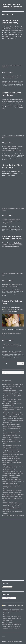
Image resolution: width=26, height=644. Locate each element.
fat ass (14, 293)
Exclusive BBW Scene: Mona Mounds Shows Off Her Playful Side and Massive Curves (13, 611)
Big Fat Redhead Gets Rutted (11, 286)
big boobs (10, 86)
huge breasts (5, 357)
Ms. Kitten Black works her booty (10, 22)
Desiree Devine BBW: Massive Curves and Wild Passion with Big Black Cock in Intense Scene (13, 386)
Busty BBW (13, 84)
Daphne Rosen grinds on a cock (12, 436)
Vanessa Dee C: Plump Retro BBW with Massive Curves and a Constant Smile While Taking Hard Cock (13, 415)
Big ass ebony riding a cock (11, 78)
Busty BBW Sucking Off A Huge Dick (13, 504)
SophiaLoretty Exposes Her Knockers (13, 481)
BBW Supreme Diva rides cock (11, 460)
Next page (22, 365)
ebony (8, 27)
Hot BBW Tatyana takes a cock (12, 424)
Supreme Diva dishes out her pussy (13, 438)
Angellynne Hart (8, 622)
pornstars (16, 357)
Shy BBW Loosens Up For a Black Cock (14, 515)
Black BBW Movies (9, 83)
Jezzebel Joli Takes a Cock (10, 502)
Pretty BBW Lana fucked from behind (13, 455)
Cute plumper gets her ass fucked (12, 432)
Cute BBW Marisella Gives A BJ (11, 219)
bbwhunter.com (6, 229)
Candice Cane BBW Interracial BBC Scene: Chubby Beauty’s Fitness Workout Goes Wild (13, 619)
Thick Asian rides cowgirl (10, 434)
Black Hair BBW (17, 83)
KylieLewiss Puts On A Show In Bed (13, 491)
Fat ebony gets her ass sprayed (12, 458)
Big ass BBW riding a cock (10, 439)
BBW (6, 86)
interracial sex (12, 231)
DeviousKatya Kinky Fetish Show (12, 496)
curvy (15, 31)
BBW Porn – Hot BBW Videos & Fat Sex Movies (12, 6)
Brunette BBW (5, 228)
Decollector (5, 99)
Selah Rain (6, 615)
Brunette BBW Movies (14, 228)
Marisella (18, 231)
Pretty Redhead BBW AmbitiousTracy (13, 472)
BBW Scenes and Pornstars (13, 606)
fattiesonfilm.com (6, 294)
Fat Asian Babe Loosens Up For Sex (13, 284)
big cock (14, 86)
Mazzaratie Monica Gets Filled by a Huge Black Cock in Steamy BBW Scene (13, 396)
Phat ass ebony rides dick (10, 457)
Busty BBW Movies (20, 84)
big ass (7, 158)
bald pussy (14, 291)
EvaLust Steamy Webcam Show (12, 476)
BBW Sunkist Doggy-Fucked (11, 506)
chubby (11, 293)
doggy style (5, 159)
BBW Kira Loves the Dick (10, 483)
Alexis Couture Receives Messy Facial (13, 474)
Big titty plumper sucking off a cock (13, 466)
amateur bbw (9, 291)
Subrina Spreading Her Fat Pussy (12, 493)
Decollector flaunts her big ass (12, 94)
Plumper (4, 295)
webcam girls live (4, 636)
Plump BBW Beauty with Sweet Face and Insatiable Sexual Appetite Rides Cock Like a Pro (13, 421)
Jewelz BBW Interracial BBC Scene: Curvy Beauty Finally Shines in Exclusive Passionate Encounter (13, 626)
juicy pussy (5, 36)
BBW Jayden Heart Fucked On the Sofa (12, 238)
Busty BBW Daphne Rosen (10, 470)
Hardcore (7, 231)
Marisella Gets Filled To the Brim (12, 166)
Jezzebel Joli (11, 357)
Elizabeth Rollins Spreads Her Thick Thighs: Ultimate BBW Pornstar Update (13, 409)
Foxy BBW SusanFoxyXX (10, 468)
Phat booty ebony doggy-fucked (12, 76)
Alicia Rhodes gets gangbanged (12, 451)
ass (4, 86)
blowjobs (16, 229)
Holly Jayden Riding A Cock (11, 477)
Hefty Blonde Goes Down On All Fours (14, 495)
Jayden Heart (18, 294)
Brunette (11, 356)
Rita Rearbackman (6, 81)
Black (15, 158)
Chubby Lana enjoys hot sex (11, 453)
